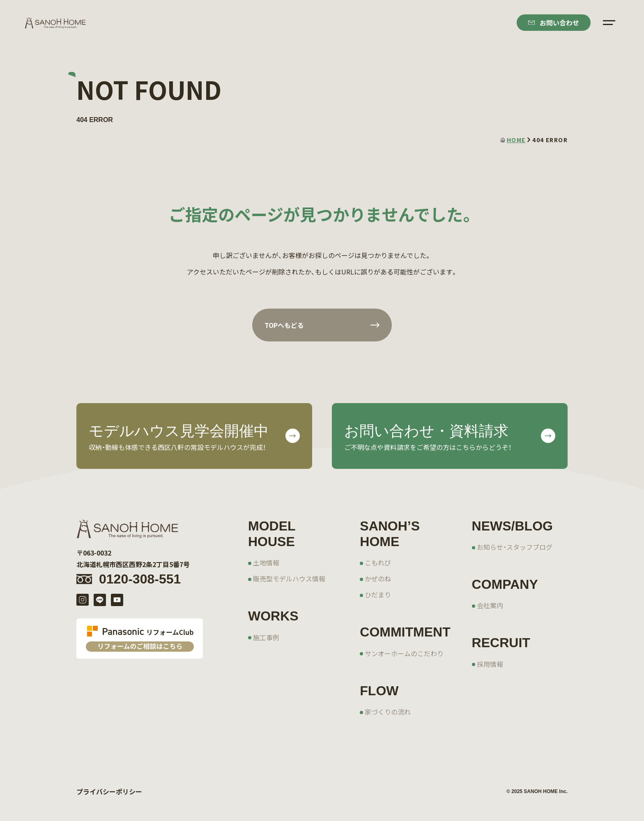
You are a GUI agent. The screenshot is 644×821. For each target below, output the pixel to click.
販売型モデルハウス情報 (289, 579)
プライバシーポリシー (109, 791)
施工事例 (266, 637)
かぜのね (378, 579)
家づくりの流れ (388, 712)
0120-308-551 (140, 579)
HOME (513, 140)
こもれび (378, 563)
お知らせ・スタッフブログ (515, 547)
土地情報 (266, 563)
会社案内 (490, 605)
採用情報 (490, 664)
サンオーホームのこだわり (404, 653)
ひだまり (378, 595)
